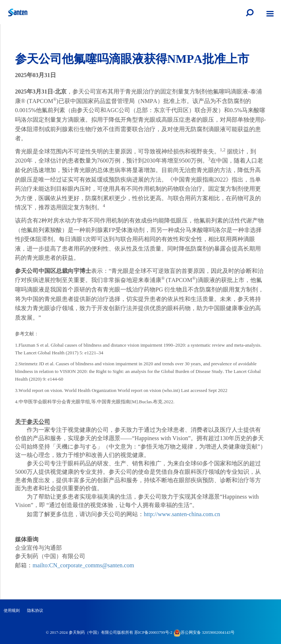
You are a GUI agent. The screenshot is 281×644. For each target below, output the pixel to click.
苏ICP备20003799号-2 (153, 632)
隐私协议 (35, 610)
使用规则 (12, 610)
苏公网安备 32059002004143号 (204, 632)
